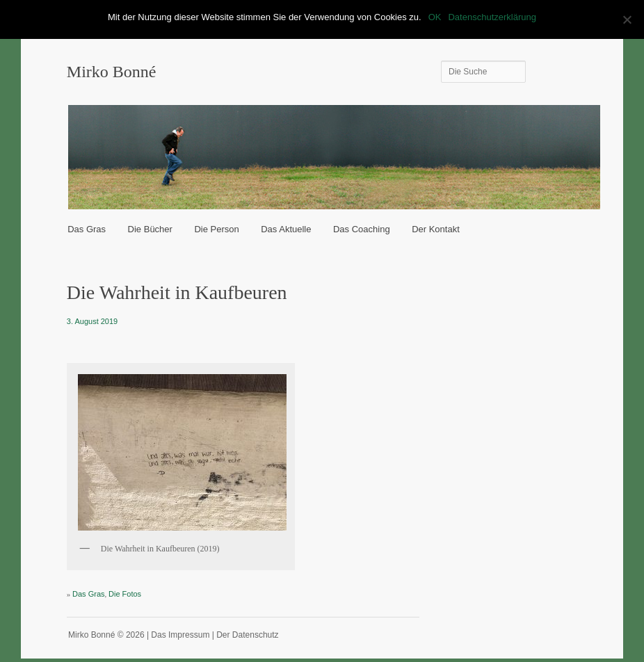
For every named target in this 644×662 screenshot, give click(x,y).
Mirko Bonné (112, 72)
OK (435, 17)
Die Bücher (150, 229)
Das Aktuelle (286, 229)
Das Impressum (180, 635)
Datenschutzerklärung (492, 17)
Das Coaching (362, 229)
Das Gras (87, 229)
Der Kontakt (436, 229)
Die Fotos (125, 594)
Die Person (216, 229)
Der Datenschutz (247, 635)
